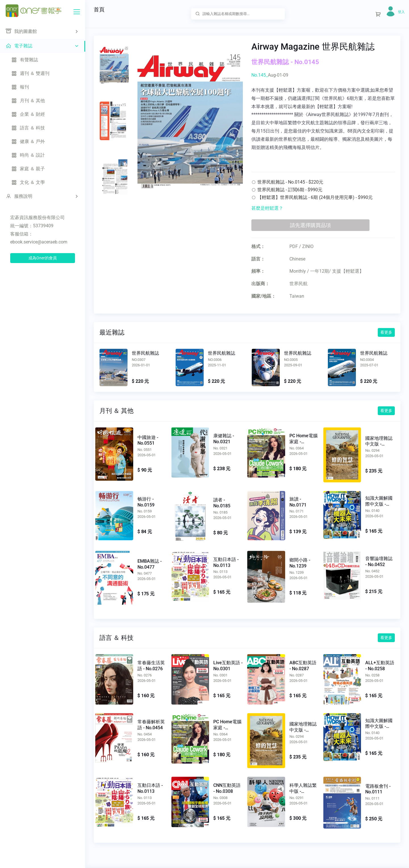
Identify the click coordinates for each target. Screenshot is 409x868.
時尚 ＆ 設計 (28, 155)
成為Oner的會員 (43, 258)
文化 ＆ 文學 (28, 182)
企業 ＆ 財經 (28, 114)
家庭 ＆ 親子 (28, 169)
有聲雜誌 (25, 60)
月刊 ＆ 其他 (28, 101)
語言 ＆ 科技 (28, 128)
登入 (401, 12)
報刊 (20, 87)
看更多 (386, 332)
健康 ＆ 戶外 (28, 141)
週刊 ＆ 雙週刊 (30, 73)
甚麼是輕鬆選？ (267, 208)
